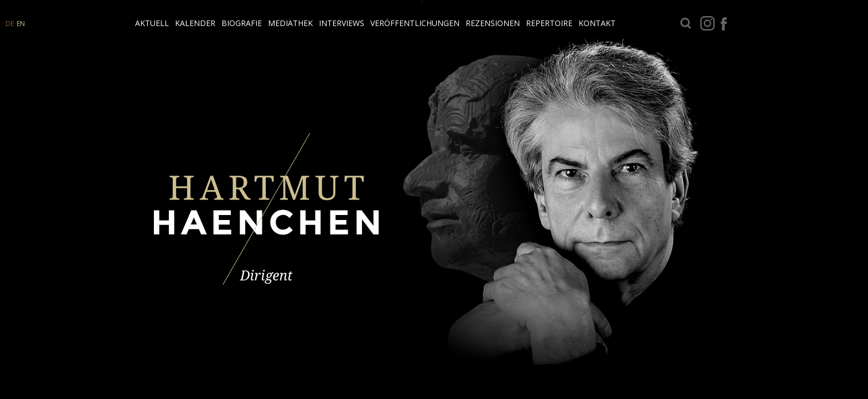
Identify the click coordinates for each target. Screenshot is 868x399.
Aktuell (152, 23)
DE (10, 24)
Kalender (195, 23)
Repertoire (549, 23)
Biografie (242, 23)
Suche (686, 24)
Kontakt (597, 23)
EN (21, 24)
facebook (724, 23)
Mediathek (290, 23)
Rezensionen (493, 23)
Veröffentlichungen (415, 23)
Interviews (342, 23)
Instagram (707, 23)
